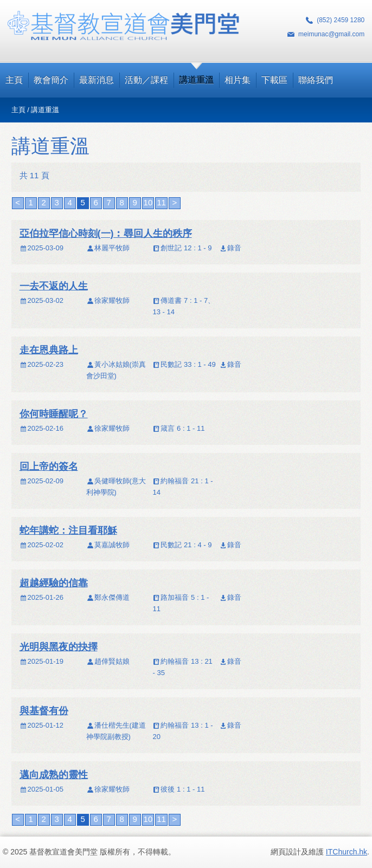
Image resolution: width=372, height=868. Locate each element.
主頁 (14, 80)
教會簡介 (51, 80)
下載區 (274, 80)
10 (148, 202)
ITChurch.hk (347, 852)
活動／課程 (146, 80)
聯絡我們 (316, 80)
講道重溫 (196, 80)
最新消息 (97, 80)
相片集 (238, 80)
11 (161, 202)
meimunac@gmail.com (331, 34)
